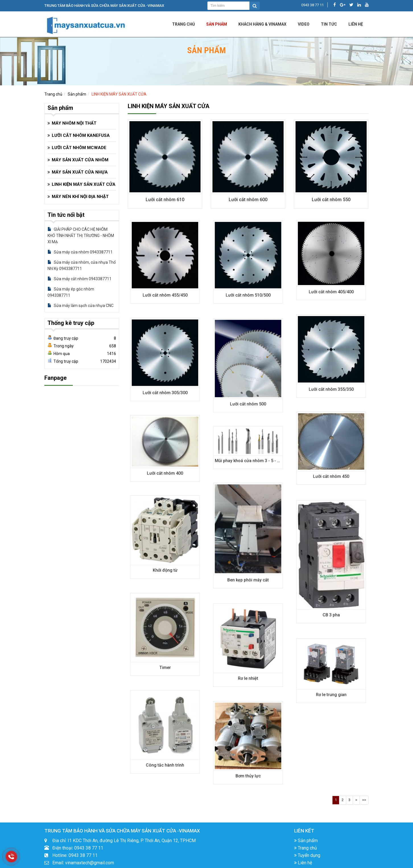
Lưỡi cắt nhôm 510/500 (248, 283)
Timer (165, 655)
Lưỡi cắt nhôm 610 (165, 200)
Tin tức (329, 24)
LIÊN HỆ (356, 24)
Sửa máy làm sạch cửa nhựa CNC (80, 306)
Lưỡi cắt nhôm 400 (165, 464)
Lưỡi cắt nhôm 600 (248, 200)
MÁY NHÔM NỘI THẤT (74, 123)
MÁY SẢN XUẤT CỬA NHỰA (80, 172)
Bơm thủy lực (248, 763)
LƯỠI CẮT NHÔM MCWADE (79, 148)
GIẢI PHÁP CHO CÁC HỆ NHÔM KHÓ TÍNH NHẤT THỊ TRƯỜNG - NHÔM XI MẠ (81, 236)
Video (304, 24)
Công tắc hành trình (165, 752)
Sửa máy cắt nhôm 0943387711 (79, 279)
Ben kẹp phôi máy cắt (248, 562)
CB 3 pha (331, 594)
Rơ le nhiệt (248, 666)
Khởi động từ (165, 558)
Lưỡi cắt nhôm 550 (331, 200)
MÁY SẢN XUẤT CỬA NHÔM (80, 160)
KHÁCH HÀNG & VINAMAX (262, 24)
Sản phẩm (217, 24)
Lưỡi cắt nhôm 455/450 (165, 283)
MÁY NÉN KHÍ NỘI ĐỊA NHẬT (80, 197)
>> (364, 800)
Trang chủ (183, 24)
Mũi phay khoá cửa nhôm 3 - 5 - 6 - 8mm (251, 457)
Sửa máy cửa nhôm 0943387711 (80, 252)
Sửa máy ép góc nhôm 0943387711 (71, 292)
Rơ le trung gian (331, 686)
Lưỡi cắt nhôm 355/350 (331, 377)
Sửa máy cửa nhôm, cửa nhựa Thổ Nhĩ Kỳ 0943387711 (82, 265)
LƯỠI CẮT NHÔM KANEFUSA (81, 135)
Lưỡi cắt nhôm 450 (331, 466)
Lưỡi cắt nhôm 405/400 (331, 280)
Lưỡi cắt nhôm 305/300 (165, 380)
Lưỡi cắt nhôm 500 (248, 389)
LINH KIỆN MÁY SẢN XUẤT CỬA (119, 94)
